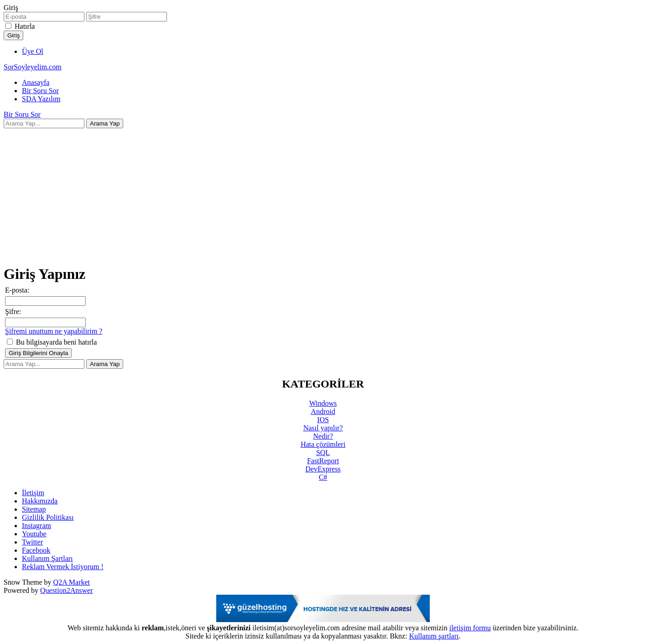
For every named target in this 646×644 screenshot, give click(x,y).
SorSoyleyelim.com (33, 67)
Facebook (36, 550)
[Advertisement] (323, 192)
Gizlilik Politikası (48, 517)
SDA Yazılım (41, 99)
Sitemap (34, 509)
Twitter (32, 542)
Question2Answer (67, 590)
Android (323, 411)
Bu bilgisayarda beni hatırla (52, 342)
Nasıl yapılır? (323, 428)
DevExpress (323, 469)
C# (323, 477)
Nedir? (323, 436)
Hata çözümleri (323, 444)
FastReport (323, 461)
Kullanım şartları (434, 636)
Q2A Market (72, 582)
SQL (323, 453)
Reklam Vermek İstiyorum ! (63, 567)
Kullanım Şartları (47, 558)
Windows (323, 403)
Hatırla (25, 26)
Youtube (34, 534)
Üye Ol (33, 51)
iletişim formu (470, 628)
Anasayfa (36, 82)
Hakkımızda (40, 501)
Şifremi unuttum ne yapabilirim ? (54, 331)
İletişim (33, 493)
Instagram (36, 526)
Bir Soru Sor (40, 91)
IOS (323, 420)
